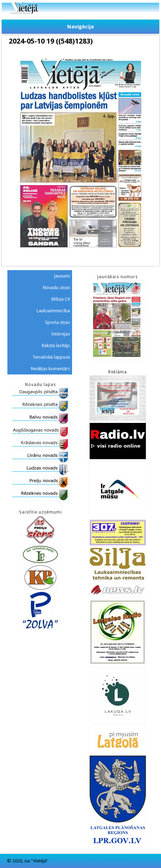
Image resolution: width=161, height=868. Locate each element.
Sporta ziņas (57, 322)
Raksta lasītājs (56, 345)
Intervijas (61, 334)
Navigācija (80, 27)
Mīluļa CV (61, 299)
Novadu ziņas (56, 288)
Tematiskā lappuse (51, 357)
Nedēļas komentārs (50, 369)
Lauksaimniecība (53, 311)
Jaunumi (62, 276)
